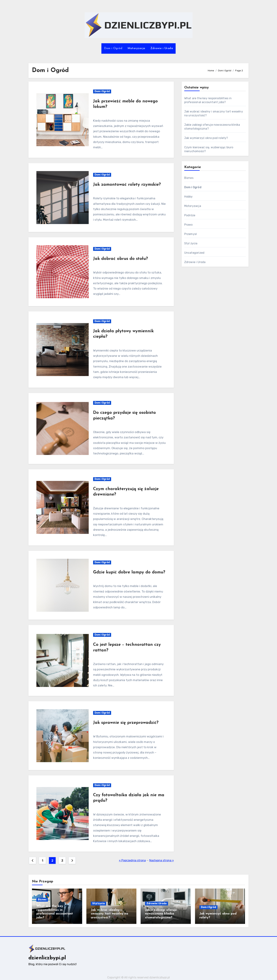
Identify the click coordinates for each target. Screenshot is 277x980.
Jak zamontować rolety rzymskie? (127, 185)
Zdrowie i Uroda (162, 48)
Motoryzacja (136, 48)
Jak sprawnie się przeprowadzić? (126, 723)
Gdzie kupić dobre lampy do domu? (129, 572)
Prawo (188, 225)
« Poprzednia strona (132, 860)
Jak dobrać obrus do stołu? (120, 259)
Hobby (188, 197)
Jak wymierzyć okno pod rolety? (206, 138)
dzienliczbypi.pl (47, 958)
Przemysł (191, 234)
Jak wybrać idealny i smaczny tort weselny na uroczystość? (109, 914)
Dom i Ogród (113, 48)
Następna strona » (162, 860)
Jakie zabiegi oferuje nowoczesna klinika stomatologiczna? (161, 914)
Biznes (189, 178)
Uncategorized (194, 253)
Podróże (190, 215)
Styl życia (191, 243)
